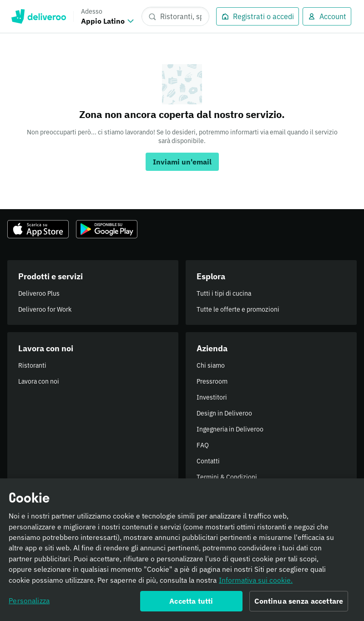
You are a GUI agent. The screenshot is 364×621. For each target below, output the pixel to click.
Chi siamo (211, 365)
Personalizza (29, 603)
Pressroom (212, 381)
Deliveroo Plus (39, 293)
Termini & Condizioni (227, 477)
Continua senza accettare (299, 604)
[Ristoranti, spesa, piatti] (175, 16)
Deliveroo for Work (45, 309)
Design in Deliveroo (224, 413)
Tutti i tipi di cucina (224, 293)
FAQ (203, 445)
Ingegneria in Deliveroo (230, 429)
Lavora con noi (39, 381)
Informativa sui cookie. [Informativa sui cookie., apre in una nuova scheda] (256, 583)
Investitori (212, 397)
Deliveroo (38, 16)
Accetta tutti (191, 604)
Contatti (208, 461)
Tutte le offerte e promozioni (238, 309)
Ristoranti (32, 365)
